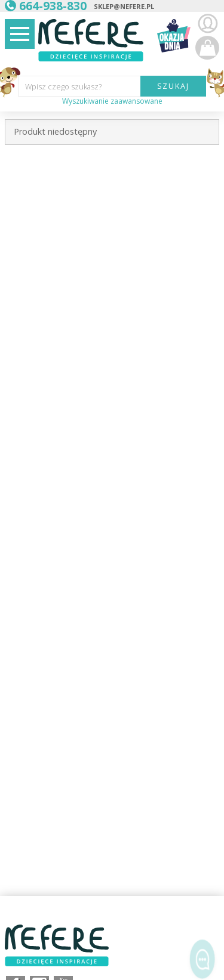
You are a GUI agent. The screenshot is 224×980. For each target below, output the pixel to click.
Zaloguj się (207, 24)
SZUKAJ (174, 86)
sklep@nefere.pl (124, 6)
